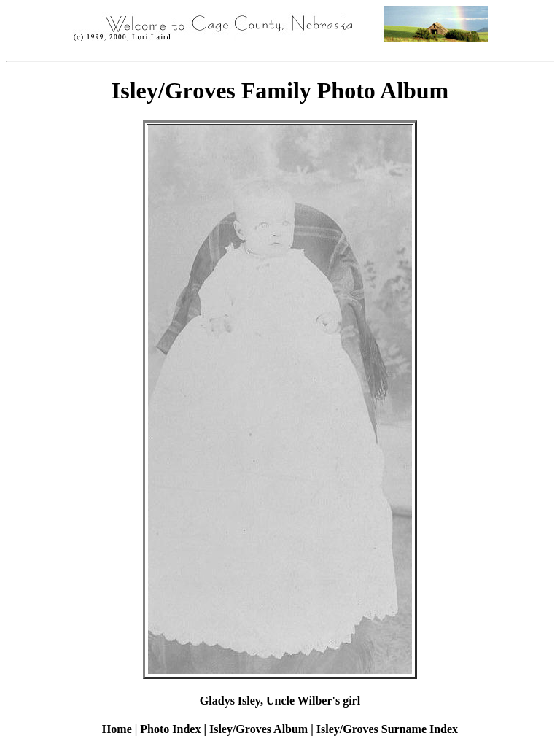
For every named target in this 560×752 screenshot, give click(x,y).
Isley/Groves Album (258, 729)
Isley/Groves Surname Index (387, 729)
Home (117, 729)
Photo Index (170, 729)
